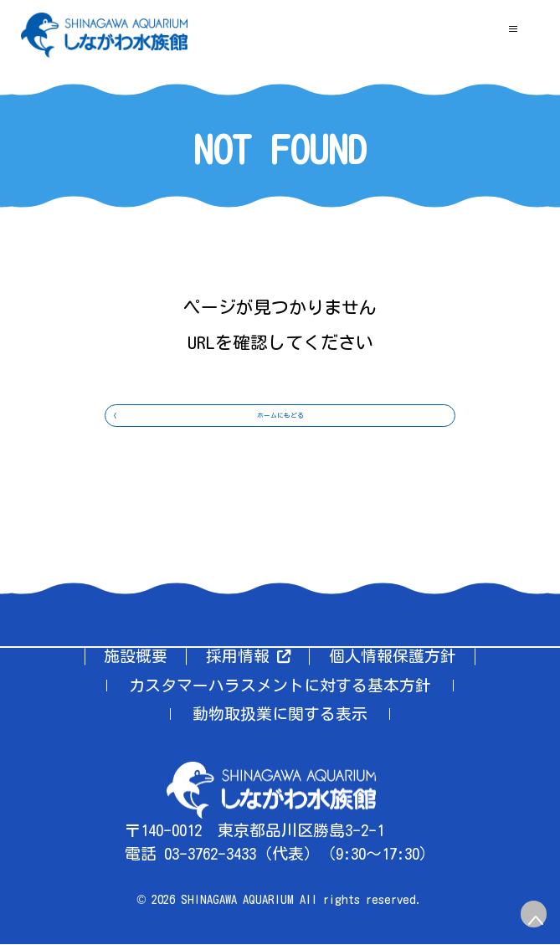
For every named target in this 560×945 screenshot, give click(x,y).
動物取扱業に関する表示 (280, 714)
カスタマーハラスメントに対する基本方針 (280, 686)
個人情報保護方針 (393, 657)
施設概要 (136, 657)
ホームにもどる (280, 437)
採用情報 (248, 657)
